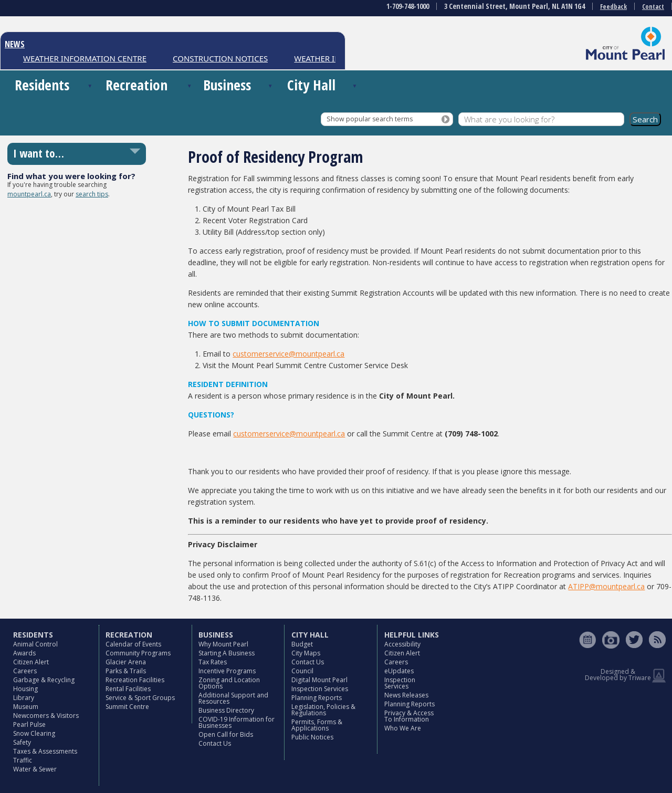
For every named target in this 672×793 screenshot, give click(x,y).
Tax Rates (213, 662)
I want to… (39, 153)
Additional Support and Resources (233, 698)
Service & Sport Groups (140, 698)
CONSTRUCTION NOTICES (220, 58)
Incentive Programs (227, 671)
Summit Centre (127, 707)
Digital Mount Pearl (319, 680)
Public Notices (312, 737)
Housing (25, 689)
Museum (26, 707)
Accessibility (402, 644)
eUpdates (399, 671)
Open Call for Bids (226, 734)
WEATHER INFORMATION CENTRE (85, 58)
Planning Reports (317, 698)
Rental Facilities (128, 689)
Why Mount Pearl (223, 644)
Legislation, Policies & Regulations (323, 710)
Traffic (23, 760)
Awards (24, 653)
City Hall (311, 85)
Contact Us (215, 743)
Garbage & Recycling (44, 680)
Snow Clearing (34, 733)
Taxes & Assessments (45, 751)
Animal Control (35, 644)
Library (24, 698)
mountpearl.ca (29, 194)
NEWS (15, 44)
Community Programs (138, 653)
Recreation (136, 85)
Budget (302, 644)
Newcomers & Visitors (46, 716)
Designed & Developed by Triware (618, 675)
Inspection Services (320, 689)
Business (227, 85)
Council (302, 671)
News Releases (406, 695)
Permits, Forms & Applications (317, 725)
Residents (42, 85)
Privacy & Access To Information (409, 716)
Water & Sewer (35, 769)
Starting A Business (227, 653)
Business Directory (226, 710)
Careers (25, 671)
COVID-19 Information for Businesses (237, 722)
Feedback (613, 7)
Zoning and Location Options (229, 683)
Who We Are (403, 728)
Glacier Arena (126, 662)
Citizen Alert (31, 662)
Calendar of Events (133, 644)
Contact (653, 7)
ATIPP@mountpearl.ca (606, 586)
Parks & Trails (126, 671)
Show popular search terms (370, 119)
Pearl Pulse (29, 724)
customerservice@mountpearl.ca (288, 354)
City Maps (306, 653)
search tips (92, 194)
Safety (22, 742)
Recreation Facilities (135, 680)
